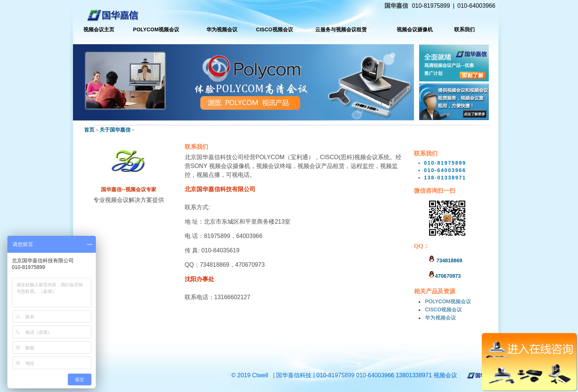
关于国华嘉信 (115, 130)
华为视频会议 (441, 318)
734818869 (445, 260)
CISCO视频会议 (443, 309)
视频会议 (445, 375)
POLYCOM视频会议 (448, 301)
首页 (89, 130)
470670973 (445, 276)
